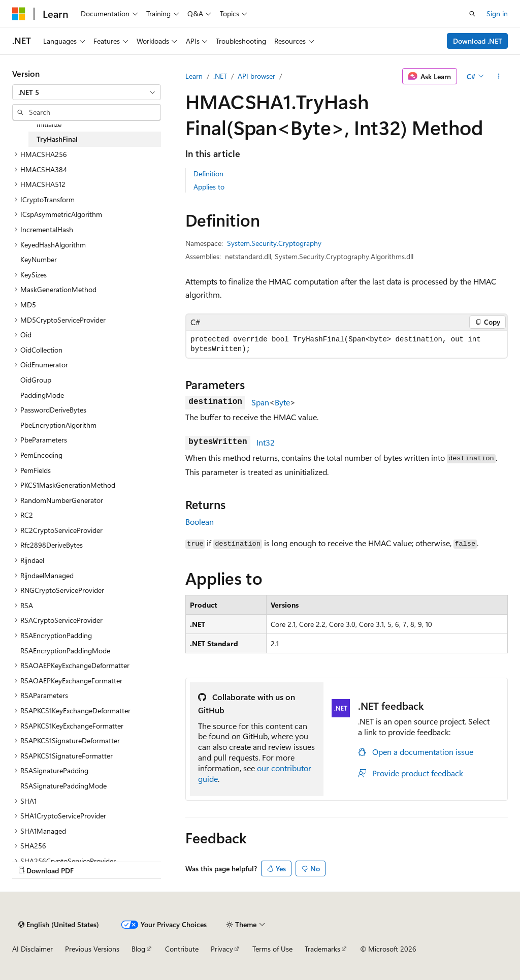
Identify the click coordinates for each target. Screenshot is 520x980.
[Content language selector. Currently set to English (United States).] (59, 925)
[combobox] (87, 92)
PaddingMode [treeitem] (42, 395)
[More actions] (499, 76)
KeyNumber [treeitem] (39, 259)
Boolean (200, 521)
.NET (220, 76)
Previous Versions (92, 949)
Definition (208, 173)
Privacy (222, 949)
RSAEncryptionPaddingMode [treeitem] (65, 651)
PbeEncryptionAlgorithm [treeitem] (58, 425)
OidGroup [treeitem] (36, 380)
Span (260, 402)
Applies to (209, 187)
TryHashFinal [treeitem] (57, 139)
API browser (256, 76)
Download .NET (478, 41)
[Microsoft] (19, 14)
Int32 (266, 442)
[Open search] (472, 14)
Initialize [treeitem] (49, 124)
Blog (138, 949)
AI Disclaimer (32, 949)
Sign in (497, 13)
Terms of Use (272, 949)
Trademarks (322, 949)
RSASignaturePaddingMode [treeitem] (63, 786)
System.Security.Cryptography (274, 243)
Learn (194, 76)
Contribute (182, 949)
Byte (282, 402)
